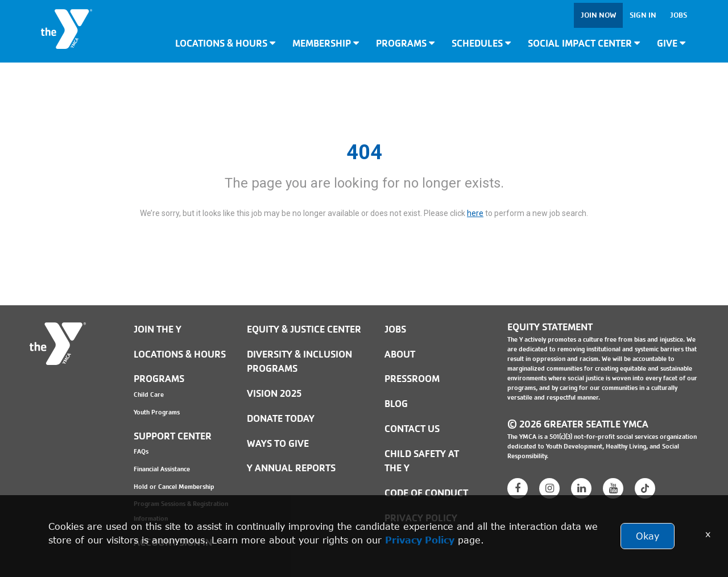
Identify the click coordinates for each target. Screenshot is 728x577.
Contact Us (412, 429)
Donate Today (281, 419)
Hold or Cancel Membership (174, 487)
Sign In (643, 15)
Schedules (481, 43)
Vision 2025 (274, 394)
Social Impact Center (584, 43)
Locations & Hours (225, 43)
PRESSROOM (412, 379)
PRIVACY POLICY (421, 518)
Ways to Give (278, 444)
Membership (326, 43)
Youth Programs (157, 412)
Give (671, 43)
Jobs (679, 15)
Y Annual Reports (291, 468)
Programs (405, 43)
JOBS (395, 329)
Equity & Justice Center (304, 329)
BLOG (396, 404)
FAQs (141, 451)
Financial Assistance (162, 469)
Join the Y (158, 329)
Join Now (598, 15)
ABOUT (400, 354)
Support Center (173, 436)
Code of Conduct (426, 493)
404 (364, 152)
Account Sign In (173, 543)
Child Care (149, 395)
